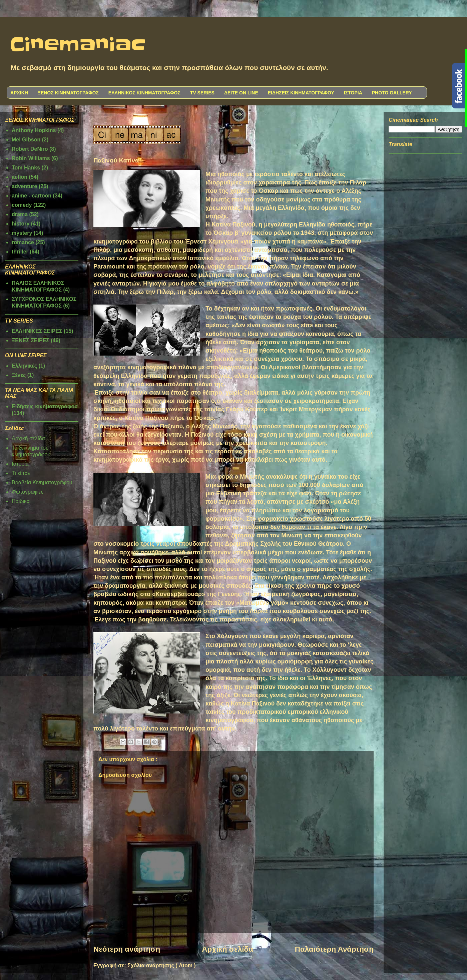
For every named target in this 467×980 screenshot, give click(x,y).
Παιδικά (21, 501)
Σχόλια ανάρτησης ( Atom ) (161, 965)
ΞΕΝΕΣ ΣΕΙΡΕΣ (31, 340)
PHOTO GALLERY (392, 93)
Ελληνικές (24, 366)
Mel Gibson (26, 140)
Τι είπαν (21, 473)
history (21, 224)
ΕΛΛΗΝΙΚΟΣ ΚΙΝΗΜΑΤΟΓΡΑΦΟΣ (144, 93)
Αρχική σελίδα (227, 949)
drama (20, 214)
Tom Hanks (26, 168)
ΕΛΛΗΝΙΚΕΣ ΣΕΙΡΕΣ (37, 331)
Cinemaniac (78, 45)
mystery (22, 233)
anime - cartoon (32, 196)
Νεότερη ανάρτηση (127, 949)
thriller (20, 252)
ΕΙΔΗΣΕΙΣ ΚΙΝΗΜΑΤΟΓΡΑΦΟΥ (301, 93)
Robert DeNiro (30, 149)
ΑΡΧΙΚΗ (19, 93)
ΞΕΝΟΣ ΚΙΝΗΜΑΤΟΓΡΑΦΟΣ (68, 93)
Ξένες (19, 375)
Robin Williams (31, 158)
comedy (22, 205)
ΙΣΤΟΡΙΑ (353, 93)
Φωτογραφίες (28, 492)
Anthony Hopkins (34, 130)
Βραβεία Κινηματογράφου (42, 482)
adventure (24, 186)
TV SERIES (202, 93)
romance (23, 242)
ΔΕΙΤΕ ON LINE (241, 93)
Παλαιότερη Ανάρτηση (334, 949)
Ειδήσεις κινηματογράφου (45, 406)
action (20, 177)
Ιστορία (20, 464)
